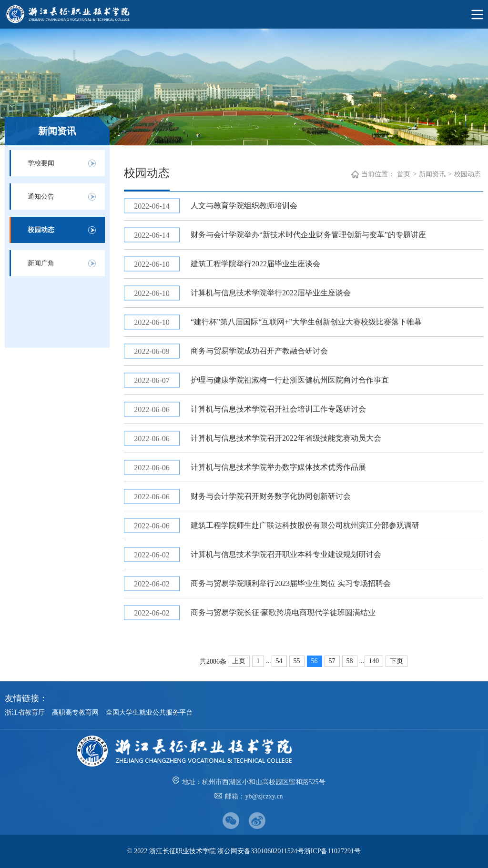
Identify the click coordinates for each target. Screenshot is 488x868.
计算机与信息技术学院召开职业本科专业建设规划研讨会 (286, 554)
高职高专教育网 (75, 712)
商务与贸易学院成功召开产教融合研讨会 (259, 351)
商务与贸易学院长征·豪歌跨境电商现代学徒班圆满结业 (283, 612)
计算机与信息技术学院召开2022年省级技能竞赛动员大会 (286, 438)
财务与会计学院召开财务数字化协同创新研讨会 (271, 496)
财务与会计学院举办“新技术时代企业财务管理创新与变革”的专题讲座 (308, 235)
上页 (239, 661)
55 (297, 661)
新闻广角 (41, 263)
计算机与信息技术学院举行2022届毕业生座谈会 (271, 293)
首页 (404, 174)
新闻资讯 (432, 174)
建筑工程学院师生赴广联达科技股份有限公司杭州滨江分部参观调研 (305, 525)
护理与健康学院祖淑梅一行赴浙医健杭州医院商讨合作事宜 (290, 380)
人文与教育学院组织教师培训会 (244, 206)
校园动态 (41, 230)
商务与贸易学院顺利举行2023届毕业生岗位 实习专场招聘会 (291, 583)
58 (350, 661)
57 (332, 661)
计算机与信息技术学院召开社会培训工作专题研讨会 (278, 409)
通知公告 (41, 197)
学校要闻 (41, 163)
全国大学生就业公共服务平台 (149, 712)
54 (279, 661)
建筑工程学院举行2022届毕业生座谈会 (255, 264)
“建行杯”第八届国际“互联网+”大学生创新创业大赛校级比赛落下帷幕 (306, 322)
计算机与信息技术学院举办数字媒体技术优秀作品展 (278, 467)
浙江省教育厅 (25, 712)
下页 (396, 661)
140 (374, 661)
